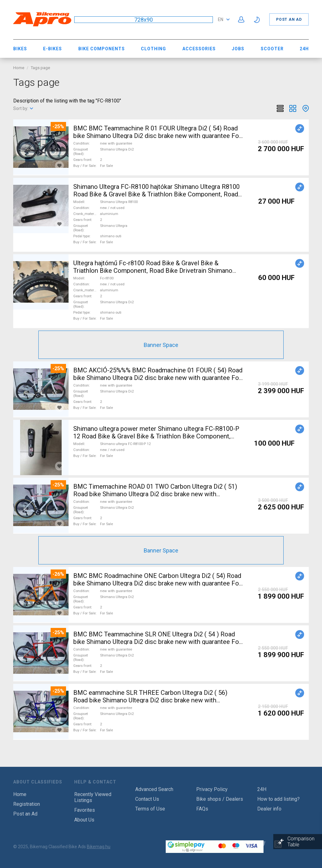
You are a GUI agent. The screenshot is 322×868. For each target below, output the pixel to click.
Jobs (238, 49)
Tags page (40, 68)
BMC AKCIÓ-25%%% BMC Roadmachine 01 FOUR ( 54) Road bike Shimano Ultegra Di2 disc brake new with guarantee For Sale (158, 378)
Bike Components (102, 49)
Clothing (153, 49)
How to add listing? (278, 799)
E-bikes (53, 49)
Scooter (272, 49)
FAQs (202, 809)
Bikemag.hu (99, 847)
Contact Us (147, 799)
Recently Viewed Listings (93, 797)
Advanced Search (154, 789)
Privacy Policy (212, 789)
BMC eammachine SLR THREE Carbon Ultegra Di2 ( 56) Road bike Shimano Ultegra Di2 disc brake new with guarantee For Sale (150, 700)
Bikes (20, 49)
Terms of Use (150, 809)
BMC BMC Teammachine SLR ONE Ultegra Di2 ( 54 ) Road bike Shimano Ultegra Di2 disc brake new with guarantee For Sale (157, 642)
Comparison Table (301, 842)
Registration (27, 804)
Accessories (199, 49)
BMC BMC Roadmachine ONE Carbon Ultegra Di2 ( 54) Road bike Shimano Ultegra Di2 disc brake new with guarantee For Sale (157, 583)
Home (19, 68)
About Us (84, 820)
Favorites (85, 810)
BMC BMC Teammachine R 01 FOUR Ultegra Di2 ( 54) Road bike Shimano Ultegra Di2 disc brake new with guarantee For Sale (157, 136)
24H (304, 49)
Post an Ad (289, 19)
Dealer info (269, 809)
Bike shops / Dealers (220, 799)
